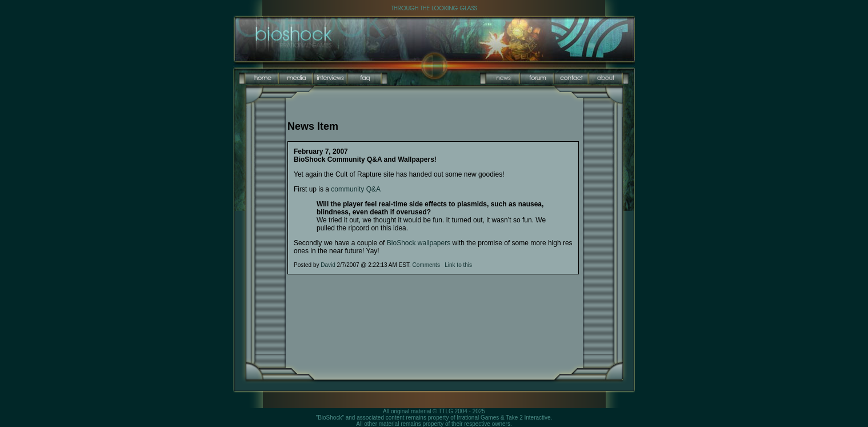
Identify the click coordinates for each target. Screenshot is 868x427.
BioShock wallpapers (419, 243)
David (328, 265)
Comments (426, 265)
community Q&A (356, 189)
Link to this (458, 265)
